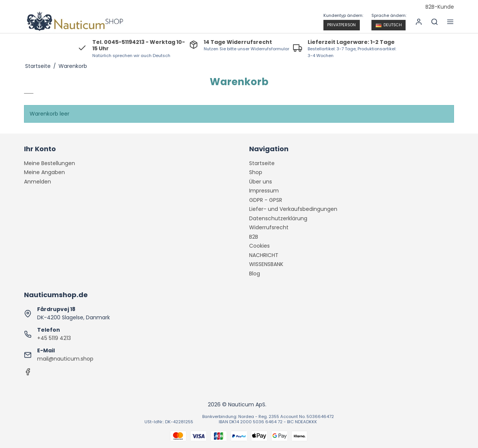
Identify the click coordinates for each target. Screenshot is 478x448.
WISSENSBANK (266, 264)
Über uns (261, 182)
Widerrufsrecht (269, 227)
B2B (254, 237)
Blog (255, 274)
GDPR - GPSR (266, 200)
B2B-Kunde (440, 7)
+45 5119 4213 (54, 338)
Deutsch (389, 25)
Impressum (264, 191)
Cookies (259, 246)
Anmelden (38, 182)
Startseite (262, 163)
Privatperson (341, 25)
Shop (256, 172)
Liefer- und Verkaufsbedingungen (293, 209)
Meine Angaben (44, 172)
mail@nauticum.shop (65, 359)
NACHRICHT (264, 255)
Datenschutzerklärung (278, 218)
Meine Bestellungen (50, 163)
